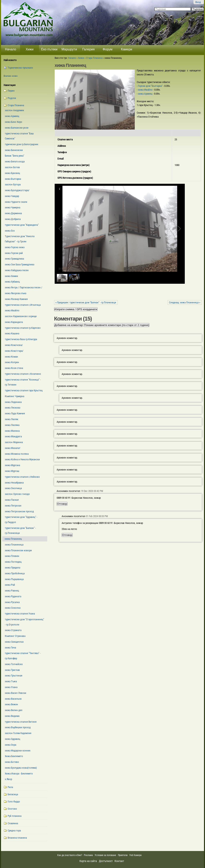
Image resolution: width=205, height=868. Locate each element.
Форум (108, 49)
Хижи (30, 49)
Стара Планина (94, 58)
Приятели (123, 855)
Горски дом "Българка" (151, 86)
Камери (127, 49)
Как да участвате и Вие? (70, 855)
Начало (11, 49)
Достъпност (106, 861)
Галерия (88, 49)
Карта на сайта (88, 861)
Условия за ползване (105, 855)
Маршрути (69, 49)
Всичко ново (11, 76)
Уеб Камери (136, 855)
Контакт (119, 861)
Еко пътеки (49, 49)
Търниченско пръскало (20, 68)
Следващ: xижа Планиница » (185, 302)
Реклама (88, 855)
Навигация (10, 85)
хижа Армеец (145, 94)
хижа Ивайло (146, 90)
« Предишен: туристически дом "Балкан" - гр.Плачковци (86, 302)
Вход (198, 2)
